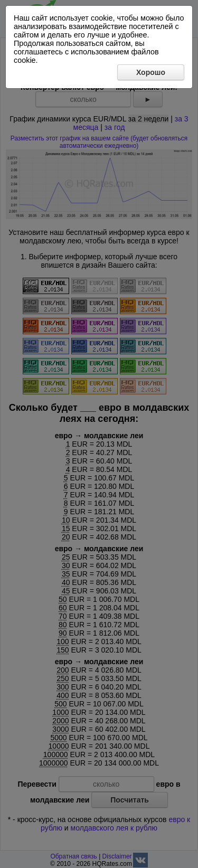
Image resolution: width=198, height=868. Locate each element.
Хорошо (151, 72)
